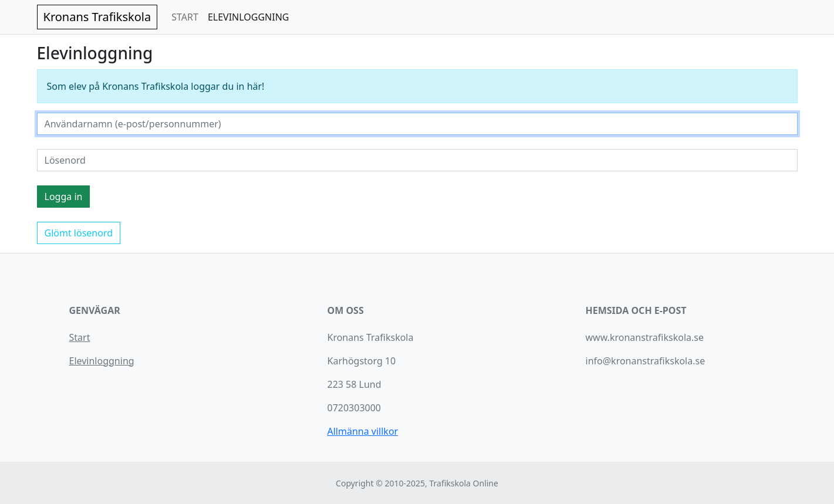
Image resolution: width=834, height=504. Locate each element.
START (185, 17)
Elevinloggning (102, 361)
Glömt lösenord (79, 233)
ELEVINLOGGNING (249, 17)
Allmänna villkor (363, 431)
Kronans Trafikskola (97, 17)
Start (80, 337)
